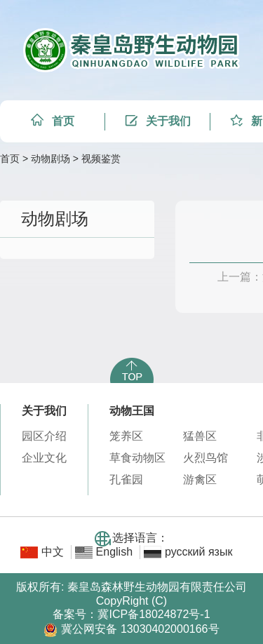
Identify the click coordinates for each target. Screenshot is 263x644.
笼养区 (126, 436)
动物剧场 (50, 159)
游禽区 (200, 479)
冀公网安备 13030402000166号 (131, 629)
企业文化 (44, 458)
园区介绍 (44, 436)
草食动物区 (137, 458)
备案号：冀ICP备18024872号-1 (131, 614)
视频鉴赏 (101, 159)
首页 (10, 159)
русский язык (198, 552)
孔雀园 (126, 479)
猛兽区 (200, 436)
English (114, 552)
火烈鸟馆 (205, 458)
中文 (53, 552)
